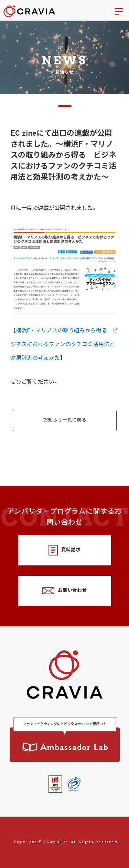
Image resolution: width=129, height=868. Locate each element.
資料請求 (64, 550)
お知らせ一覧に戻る (65, 420)
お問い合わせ (64, 591)
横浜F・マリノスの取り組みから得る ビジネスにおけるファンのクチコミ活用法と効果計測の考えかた (64, 345)
